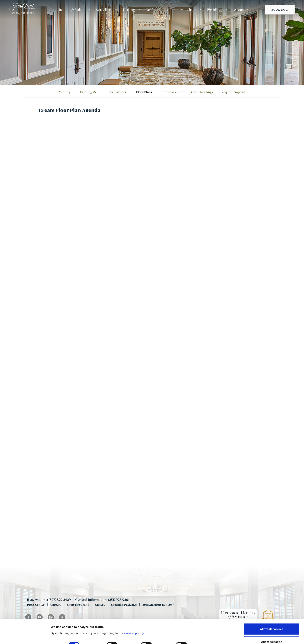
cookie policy (134, 612)
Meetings (188, 10)
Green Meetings (202, 92)
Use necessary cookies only (272, 634)
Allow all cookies (272, 608)
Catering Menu (90, 92)
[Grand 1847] (22, 15)
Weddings (215, 10)
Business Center (172, 92)
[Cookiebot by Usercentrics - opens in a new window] (25, 636)
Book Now (280, 10)
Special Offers (118, 92)
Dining (129, 10)
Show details (203, 625)
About (239, 10)
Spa (167, 10)
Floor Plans (144, 92)
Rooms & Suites (72, 10)
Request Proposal (233, 92)
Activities (104, 10)
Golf (149, 10)
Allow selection (272, 621)
